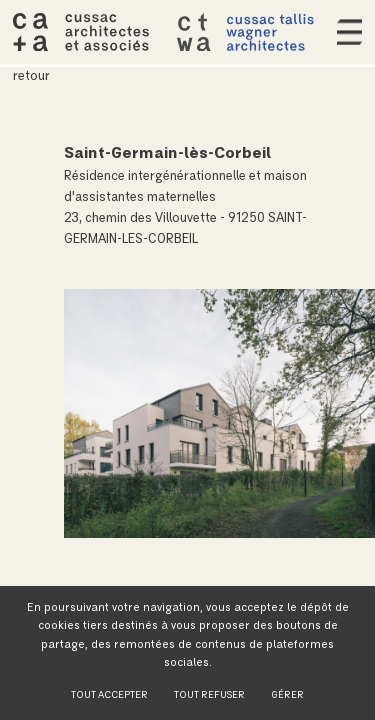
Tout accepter (109, 695)
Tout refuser (209, 695)
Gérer (287, 695)
